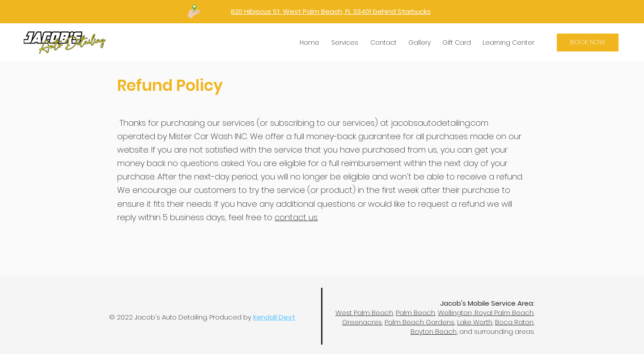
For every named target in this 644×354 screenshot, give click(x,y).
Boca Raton (514, 322)
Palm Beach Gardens (419, 322)
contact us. (296, 217)
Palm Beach (415, 313)
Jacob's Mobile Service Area (487, 303)
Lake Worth (475, 322)
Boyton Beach (434, 331)
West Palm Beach (364, 313)
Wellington (455, 313)
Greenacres (362, 322)
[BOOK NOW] (588, 43)
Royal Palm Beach (503, 313)
